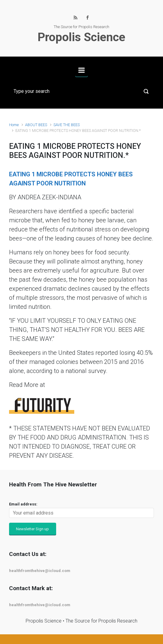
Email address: (23, 504)
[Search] (81, 91)
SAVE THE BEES (67, 125)
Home (14, 125)
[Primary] (81, 70)
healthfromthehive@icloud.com (40, 571)
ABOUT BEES (36, 125)
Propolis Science (81, 37)
